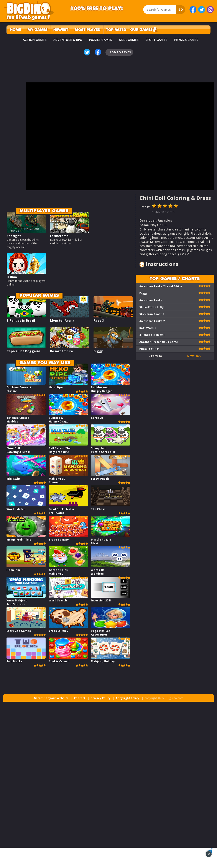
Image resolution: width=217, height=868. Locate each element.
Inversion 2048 (101, 600)
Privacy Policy (101, 698)
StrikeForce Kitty (152, 307)
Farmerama (59, 236)
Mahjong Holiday (103, 661)
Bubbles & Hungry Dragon (60, 420)
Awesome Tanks (151, 300)
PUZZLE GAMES (101, 40)
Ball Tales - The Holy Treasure (60, 450)
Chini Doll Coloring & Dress (19, 450)
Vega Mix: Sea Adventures (101, 633)
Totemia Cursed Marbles (18, 420)
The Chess (98, 509)
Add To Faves (120, 52)
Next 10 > (194, 356)
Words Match (16, 509)
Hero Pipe (56, 387)
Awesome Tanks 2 (152, 321)
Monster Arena (62, 320)
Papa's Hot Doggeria (23, 351)
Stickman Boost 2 (152, 314)
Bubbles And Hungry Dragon (102, 389)
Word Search (58, 600)
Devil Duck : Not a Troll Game (62, 511)
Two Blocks (15, 661)
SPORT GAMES (156, 40)
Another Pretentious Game (159, 342)
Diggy (98, 351)
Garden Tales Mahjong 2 (58, 572)
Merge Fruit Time (19, 540)
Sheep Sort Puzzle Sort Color (103, 450)
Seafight (14, 236)
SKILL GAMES (129, 40)
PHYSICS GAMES (186, 40)
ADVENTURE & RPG (68, 40)
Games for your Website (51, 698)
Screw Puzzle (100, 479)
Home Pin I (14, 570)
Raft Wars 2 (148, 328)
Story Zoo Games (19, 631)
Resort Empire (62, 351)
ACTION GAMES (35, 40)
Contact (80, 698)
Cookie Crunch (59, 661)
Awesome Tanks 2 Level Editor (161, 286)
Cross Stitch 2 (59, 631)
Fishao (12, 277)
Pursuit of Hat (150, 349)
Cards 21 (97, 418)
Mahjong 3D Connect (57, 481)
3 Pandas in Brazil (21, 320)
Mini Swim (14, 479)
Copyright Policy (128, 698)
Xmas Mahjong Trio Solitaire (17, 602)
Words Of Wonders (98, 572)
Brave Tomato (59, 540)
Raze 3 (99, 320)
